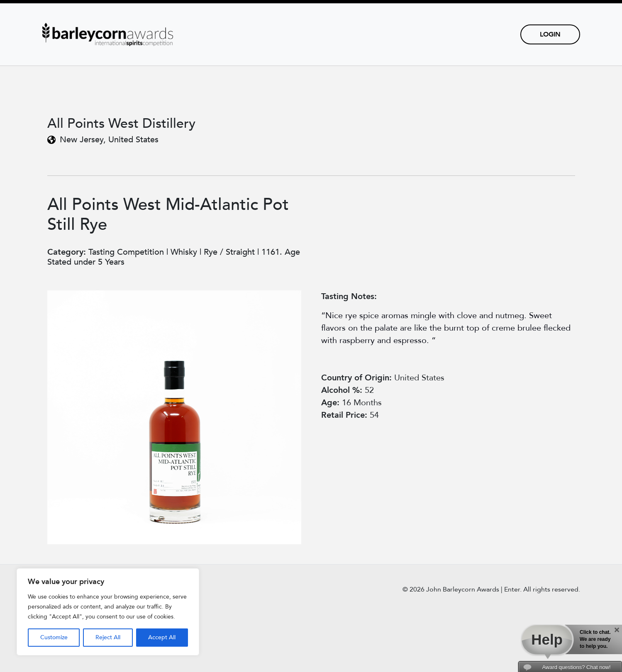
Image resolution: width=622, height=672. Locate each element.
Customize (54, 637)
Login (550, 34)
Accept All (162, 637)
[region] (108, 612)
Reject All (108, 637)
